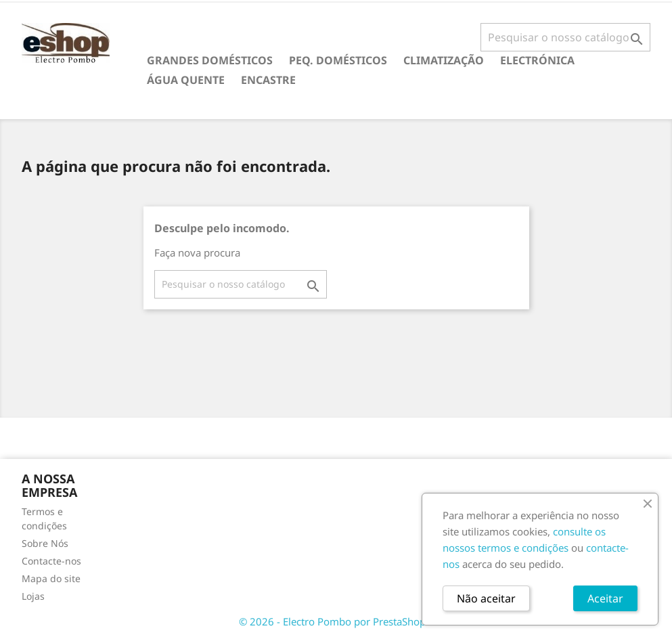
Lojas (33, 596)
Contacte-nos (51, 561)
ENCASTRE (268, 80)
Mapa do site (51, 578)
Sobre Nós (45, 543)
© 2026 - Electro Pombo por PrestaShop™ (336, 621)
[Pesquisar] (565, 37)
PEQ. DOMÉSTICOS (338, 60)
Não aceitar (486, 598)
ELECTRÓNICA (537, 60)
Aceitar (605, 598)
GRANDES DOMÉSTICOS (210, 60)
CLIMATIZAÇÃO (444, 60)
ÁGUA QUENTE (186, 80)
